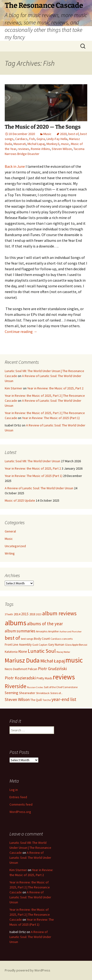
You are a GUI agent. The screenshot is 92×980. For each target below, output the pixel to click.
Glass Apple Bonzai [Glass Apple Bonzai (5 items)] (76, 645)
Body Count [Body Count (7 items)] (42, 639)
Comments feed (21, 804)
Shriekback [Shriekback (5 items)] (43, 693)
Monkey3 (53, 144)
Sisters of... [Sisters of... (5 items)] (56, 693)
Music (47, 134)
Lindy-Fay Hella (57, 139)
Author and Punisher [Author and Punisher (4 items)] (71, 632)
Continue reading (21, 331)
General (10, 531)
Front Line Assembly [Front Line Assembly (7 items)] (18, 644)
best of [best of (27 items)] (12, 638)
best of (73, 134)
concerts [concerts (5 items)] (67, 639)
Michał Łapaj (36, 144)
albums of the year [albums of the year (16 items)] (45, 624)
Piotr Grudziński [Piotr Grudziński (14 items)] (52, 669)
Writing (10, 553)
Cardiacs (21, 139)
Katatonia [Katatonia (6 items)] (11, 652)
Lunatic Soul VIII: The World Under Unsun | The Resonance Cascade (30, 848)
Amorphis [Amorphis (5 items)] (42, 631)
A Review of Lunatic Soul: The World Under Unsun (39, 488)
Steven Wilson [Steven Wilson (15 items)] (17, 699)
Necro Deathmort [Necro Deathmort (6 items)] (16, 669)
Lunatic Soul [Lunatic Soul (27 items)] (42, 651)
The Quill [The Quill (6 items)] (36, 700)
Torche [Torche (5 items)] (47, 700)
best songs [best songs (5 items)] (27, 639)
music (65, 144)
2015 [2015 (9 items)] (25, 614)
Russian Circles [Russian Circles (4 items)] (35, 687)
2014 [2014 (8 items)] (17, 614)
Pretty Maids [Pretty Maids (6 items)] (44, 678)
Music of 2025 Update (20, 500)
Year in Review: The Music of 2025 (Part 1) (51, 418)
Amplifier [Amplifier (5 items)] (53, 631)
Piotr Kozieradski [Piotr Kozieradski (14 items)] (20, 678)
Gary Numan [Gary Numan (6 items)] (56, 645)
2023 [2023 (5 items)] (39, 614)
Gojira (41, 139)
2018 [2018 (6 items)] (32, 614)
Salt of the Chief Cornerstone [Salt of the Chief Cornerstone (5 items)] (61, 687)
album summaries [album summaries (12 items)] (20, 631)
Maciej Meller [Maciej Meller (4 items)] (63, 652)
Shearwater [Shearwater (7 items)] (27, 693)
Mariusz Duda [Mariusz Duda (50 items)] (22, 660)
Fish (32, 139)
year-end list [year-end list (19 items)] (64, 699)
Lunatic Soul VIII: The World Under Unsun (32, 461)
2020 (63, 134)
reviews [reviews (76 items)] (64, 677)
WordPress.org (20, 812)
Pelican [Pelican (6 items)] (32, 669)
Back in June (15, 166)
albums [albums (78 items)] (16, 623)
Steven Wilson (62, 149)
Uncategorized (15, 546)
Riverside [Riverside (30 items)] (16, 686)
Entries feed (18, 797)
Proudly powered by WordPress (28, 970)
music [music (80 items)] (74, 660)
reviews (23, 149)
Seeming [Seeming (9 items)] (11, 693)
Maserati (20, 144)
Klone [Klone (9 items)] (23, 651)
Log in (14, 790)
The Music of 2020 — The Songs (43, 127)
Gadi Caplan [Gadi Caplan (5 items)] (40, 645)
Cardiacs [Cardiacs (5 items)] (56, 639)
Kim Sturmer (14, 388)
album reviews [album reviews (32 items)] (59, 613)
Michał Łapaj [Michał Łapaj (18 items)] (53, 661)
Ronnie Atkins (40, 149)
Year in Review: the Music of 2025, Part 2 (55, 388)
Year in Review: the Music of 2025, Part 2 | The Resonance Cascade (30, 887)
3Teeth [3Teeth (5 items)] (9, 614)
